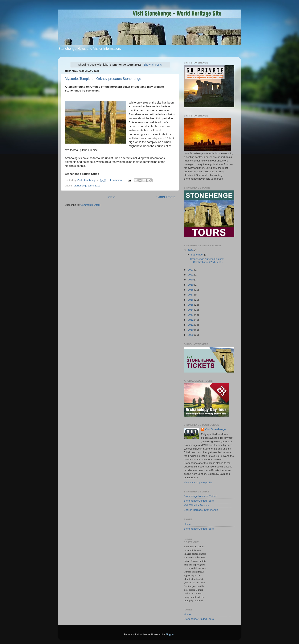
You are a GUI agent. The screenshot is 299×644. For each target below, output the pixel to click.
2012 (191, 320)
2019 (191, 285)
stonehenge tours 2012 (87, 186)
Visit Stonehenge (215, 429)
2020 (191, 280)
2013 (191, 315)
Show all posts (153, 65)
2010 (191, 330)
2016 (191, 300)
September (198, 255)
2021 (191, 275)
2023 (191, 270)
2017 (191, 295)
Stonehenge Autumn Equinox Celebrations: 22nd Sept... (207, 261)
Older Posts (166, 197)
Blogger (170, 634)
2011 (191, 325)
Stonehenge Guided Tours (199, 501)
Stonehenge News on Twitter (200, 496)
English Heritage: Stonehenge (201, 510)
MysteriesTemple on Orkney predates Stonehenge (103, 79)
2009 (191, 335)
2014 (191, 310)
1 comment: (117, 180)
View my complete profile (198, 482)
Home (110, 197)
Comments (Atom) (91, 205)
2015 (191, 305)
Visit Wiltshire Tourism (196, 505)
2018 (191, 290)
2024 (191, 250)
